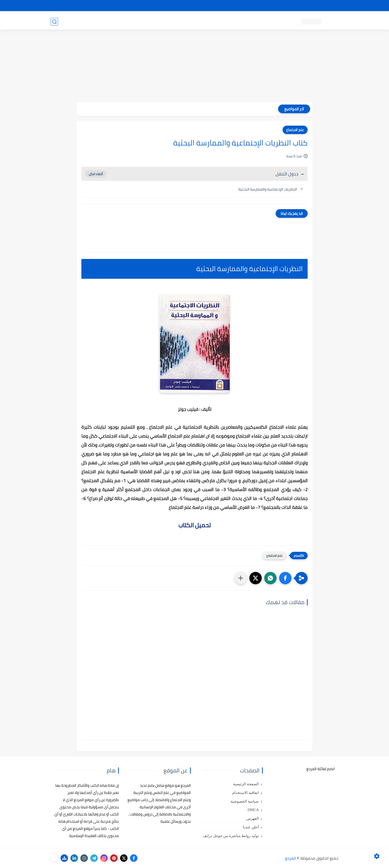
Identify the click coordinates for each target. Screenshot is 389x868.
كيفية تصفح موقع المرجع (295, 6)
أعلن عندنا (251, 827)
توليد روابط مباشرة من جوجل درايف (231, 836)
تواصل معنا (328, 6)
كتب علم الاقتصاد (166, 21)
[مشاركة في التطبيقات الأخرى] (241, 578)
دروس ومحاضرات (86, 21)
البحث (266, 6)
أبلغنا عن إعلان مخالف (222, 6)
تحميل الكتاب (194, 525)
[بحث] (54, 21)
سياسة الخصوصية (245, 801)
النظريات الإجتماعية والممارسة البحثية (268, 189)
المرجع (291, 858)
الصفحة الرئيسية (246, 784)
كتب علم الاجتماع (199, 21)
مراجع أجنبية (115, 21)
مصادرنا (250, 6)
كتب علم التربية (231, 21)
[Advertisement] (194, 67)
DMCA (253, 810)
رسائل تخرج (138, 21)
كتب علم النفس (262, 21)
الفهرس (253, 818)
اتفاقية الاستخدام (245, 793)
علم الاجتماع (295, 130)
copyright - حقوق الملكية (182, 6)
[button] (285, 578)
